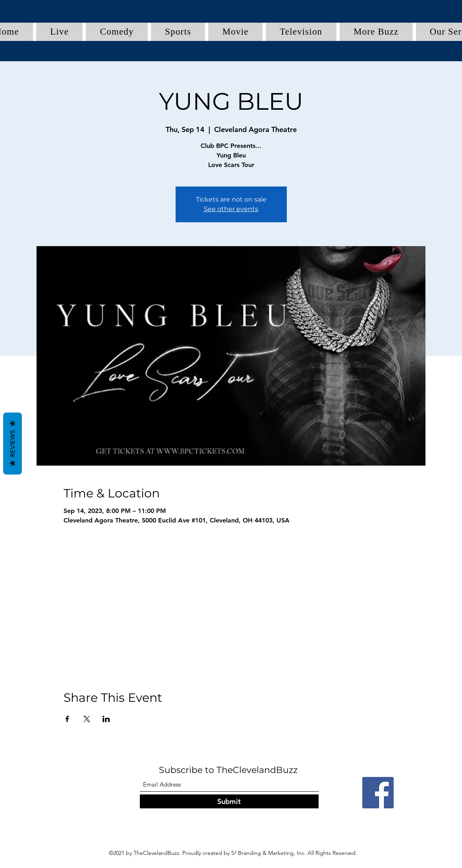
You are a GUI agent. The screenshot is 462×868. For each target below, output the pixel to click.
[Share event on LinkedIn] (106, 719)
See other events (231, 209)
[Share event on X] (87, 719)
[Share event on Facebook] (67, 719)
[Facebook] (378, 793)
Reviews (13, 443)
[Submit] (229, 801)
